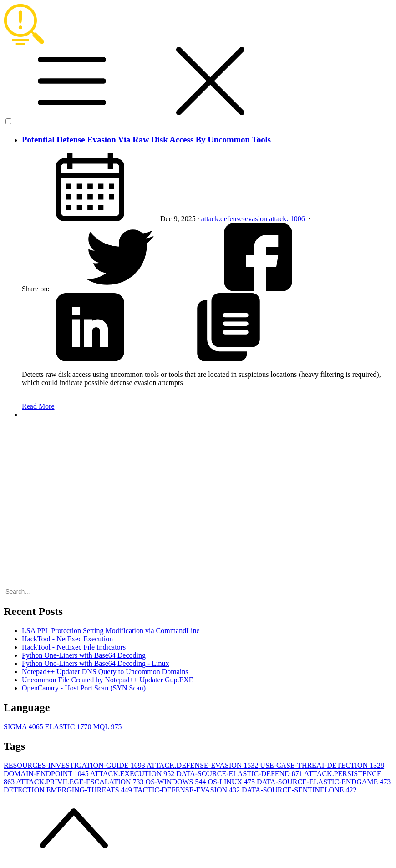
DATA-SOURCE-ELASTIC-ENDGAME (324, 782)
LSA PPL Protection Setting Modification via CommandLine (111, 631)
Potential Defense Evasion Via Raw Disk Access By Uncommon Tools (146, 140)
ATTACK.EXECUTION (133, 774)
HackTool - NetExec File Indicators (74, 647)
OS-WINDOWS (177, 782)
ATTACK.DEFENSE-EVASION (203, 765)
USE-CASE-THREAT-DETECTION (322, 765)
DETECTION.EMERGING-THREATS (69, 790)
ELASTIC (69, 727)
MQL (107, 727)
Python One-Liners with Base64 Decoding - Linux (96, 663)
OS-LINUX (232, 782)
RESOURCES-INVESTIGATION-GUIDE (75, 765)
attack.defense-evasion (235, 219)
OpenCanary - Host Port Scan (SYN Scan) (84, 688)
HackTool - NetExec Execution (67, 639)
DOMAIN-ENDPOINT (47, 774)
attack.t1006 (288, 219)
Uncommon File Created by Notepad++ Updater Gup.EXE (108, 680)
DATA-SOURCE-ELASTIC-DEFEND (240, 774)
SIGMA (24, 727)
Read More (38, 406)
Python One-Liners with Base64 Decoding (84, 655)
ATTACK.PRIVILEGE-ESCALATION (81, 782)
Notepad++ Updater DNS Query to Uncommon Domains (105, 672)
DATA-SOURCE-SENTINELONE (299, 790)
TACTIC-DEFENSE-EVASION (188, 790)
